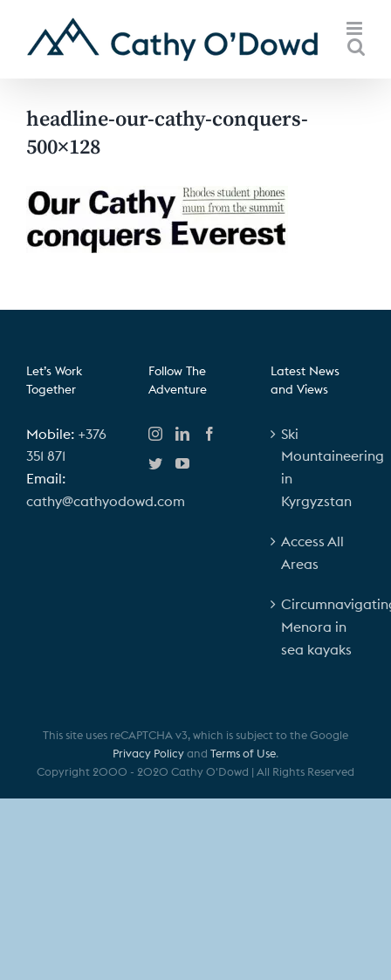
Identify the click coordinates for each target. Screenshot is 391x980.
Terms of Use (243, 753)
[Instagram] (155, 434)
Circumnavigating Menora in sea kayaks (319, 626)
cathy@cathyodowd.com (106, 501)
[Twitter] (155, 463)
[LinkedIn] (182, 434)
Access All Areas (312, 552)
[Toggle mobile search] (356, 47)
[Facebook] (209, 434)
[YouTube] (182, 463)
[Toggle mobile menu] (356, 28)
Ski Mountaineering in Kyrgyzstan (319, 467)
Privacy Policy (148, 753)
